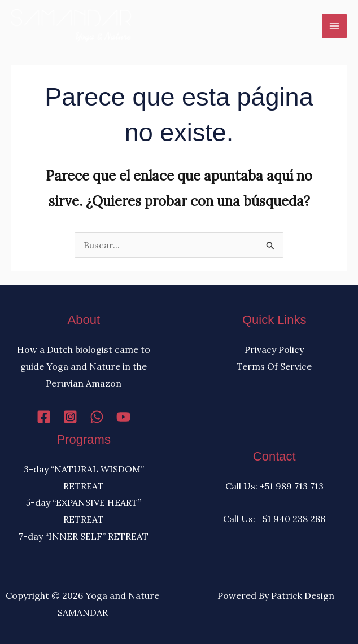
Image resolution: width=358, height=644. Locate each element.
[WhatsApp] (97, 417)
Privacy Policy (274, 349)
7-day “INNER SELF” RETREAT (84, 536)
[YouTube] (123, 417)
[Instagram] (70, 417)
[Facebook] (44, 417)
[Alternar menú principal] (334, 26)
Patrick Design (303, 595)
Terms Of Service (274, 366)
